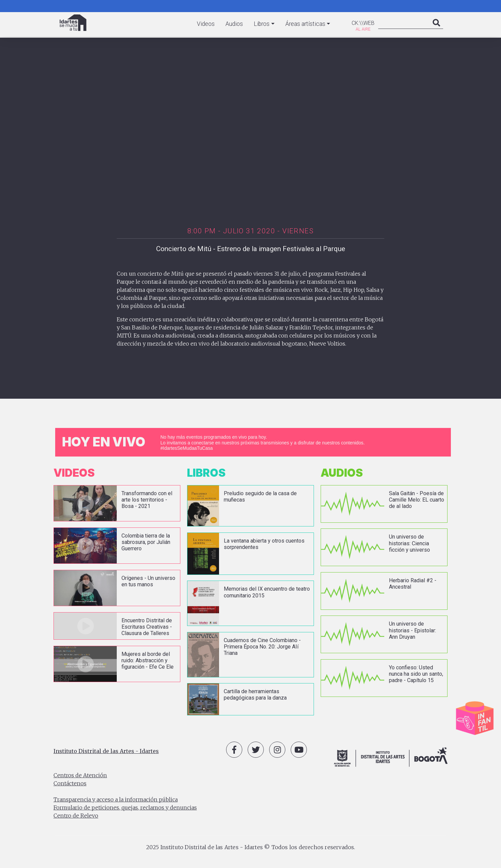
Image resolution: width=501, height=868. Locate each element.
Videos (206, 24)
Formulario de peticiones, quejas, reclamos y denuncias (125, 807)
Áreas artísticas (305, 24)
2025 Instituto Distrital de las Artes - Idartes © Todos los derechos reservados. (251, 847)
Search (436, 30)
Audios (234, 24)
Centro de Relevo (76, 816)
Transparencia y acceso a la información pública (116, 799)
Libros (262, 24)
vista (117, 503)
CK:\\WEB (363, 23)
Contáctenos (70, 783)
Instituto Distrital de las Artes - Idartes (106, 751)
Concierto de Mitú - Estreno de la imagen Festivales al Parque (251, 249)
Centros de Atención (80, 775)
